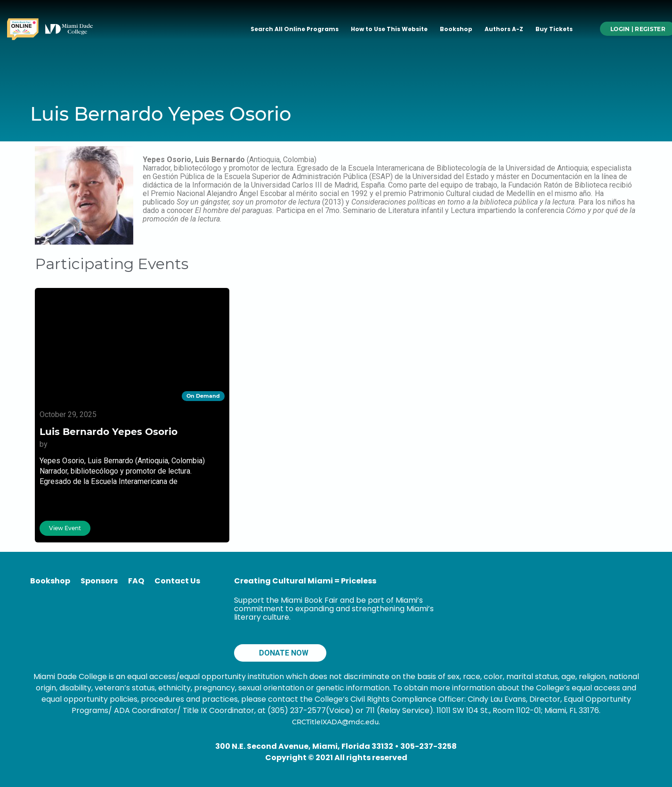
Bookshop (456, 29)
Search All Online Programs (295, 29)
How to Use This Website (389, 29)
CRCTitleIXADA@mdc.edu (335, 722)
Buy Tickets (554, 29)
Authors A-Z (504, 29)
